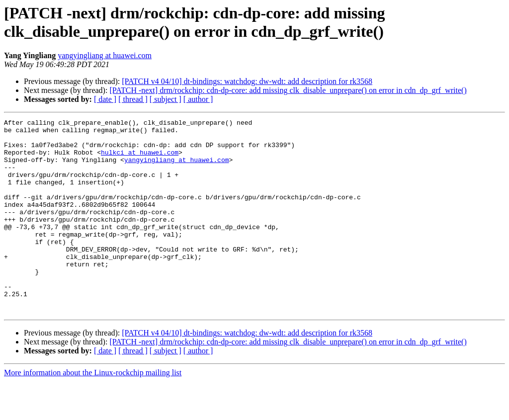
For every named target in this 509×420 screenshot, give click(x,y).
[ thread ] (133, 99)
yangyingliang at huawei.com (105, 55)
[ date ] (105, 99)
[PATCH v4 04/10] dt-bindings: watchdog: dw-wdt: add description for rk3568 (247, 81)
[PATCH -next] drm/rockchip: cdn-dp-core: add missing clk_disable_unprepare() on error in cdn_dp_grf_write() (288, 90)
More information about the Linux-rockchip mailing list (93, 411)
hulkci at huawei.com (140, 160)
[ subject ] (166, 99)
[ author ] (198, 99)
